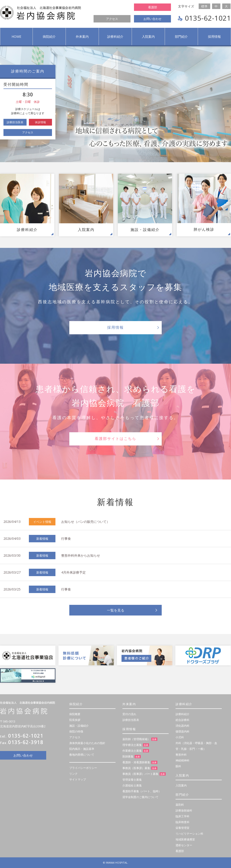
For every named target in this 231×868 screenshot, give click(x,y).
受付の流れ (129, 714)
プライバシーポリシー (83, 768)
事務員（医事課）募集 (136, 768)
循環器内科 (182, 731)
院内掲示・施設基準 (82, 749)
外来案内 (82, 36)
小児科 (180, 737)
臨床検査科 (182, 822)
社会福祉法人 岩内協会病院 (41, 13)
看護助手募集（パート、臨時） (142, 791)
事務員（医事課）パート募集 (140, 774)
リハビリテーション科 (189, 834)
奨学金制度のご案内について (140, 797)
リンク (73, 774)
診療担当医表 (15, 122)
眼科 (178, 766)
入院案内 (148, 36)
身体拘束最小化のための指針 (87, 743)
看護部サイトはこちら (115, 439)
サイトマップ (78, 779)
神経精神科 (182, 760)
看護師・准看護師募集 (136, 762)
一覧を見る (116, 610)
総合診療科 (182, 720)
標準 (204, 6)
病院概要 (75, 714)
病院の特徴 (76, 731)
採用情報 (214, 36)
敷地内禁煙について (82, 755)
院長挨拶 (75, 720)
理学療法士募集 (132, 745)
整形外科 (181, 755)
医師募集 (128, 756)
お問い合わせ (152, 19)
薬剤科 (180, 805)
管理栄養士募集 (132, 780)
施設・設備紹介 (79, 726)
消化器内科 (182, 726)
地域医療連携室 (185, 839)
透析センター (184, 845)
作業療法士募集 (132, 751)
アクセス (112, 19)
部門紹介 (181, 36)
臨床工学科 (182, 816)
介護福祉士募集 (132, 785)
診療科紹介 (115, 36)
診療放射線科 (184, 810)
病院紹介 (49, 36)
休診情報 (40, 122)
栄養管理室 (182, 828)
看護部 (153, 7)
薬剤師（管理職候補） (136, 739)
